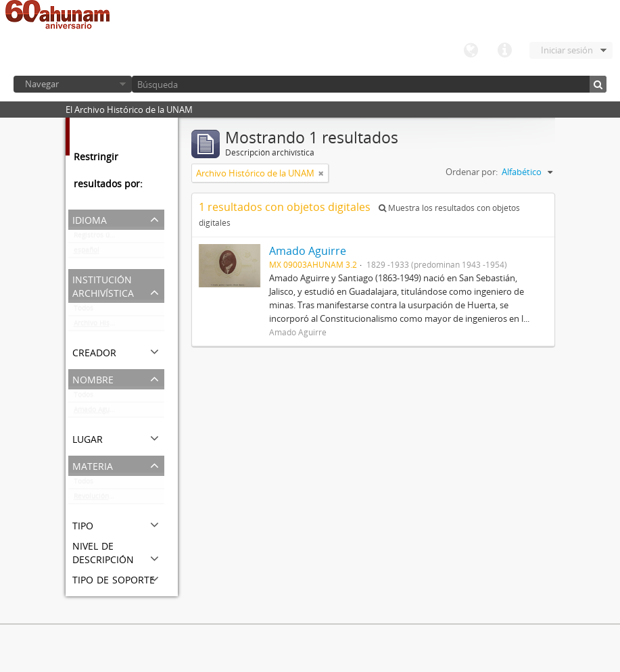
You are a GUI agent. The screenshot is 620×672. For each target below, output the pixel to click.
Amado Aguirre (97, 412)
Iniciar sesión (567, 50)
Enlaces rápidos (504, 51)
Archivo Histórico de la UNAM (119, 326)
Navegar (42, 84)
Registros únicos (100, 238)
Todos (84, 311)
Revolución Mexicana (108, 499)
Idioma (471, 51)
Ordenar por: (472, 172)
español (87, 253)
